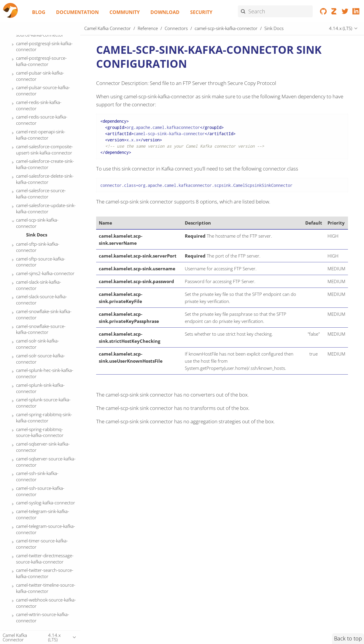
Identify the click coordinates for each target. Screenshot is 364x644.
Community (125, 12)
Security (201, 12)
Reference (148, 28)
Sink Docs (37, 235)
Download (165, 12)
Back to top (348, 638)
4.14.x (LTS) (341, 28)
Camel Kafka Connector (108, 28)
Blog (39, 12)
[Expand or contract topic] (13, 45)
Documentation (77, 12)
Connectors (176, 28)
